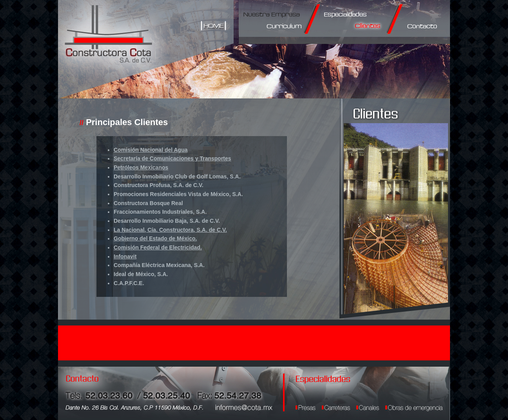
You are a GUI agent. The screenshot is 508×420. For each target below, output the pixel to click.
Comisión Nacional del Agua (151, 150)
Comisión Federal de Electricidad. (158, 247)
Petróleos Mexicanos (141, 167)
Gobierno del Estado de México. (155, 238)
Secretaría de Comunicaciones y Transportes (172, 158)
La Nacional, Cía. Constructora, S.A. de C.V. (170, 230)
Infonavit (125, 256)
